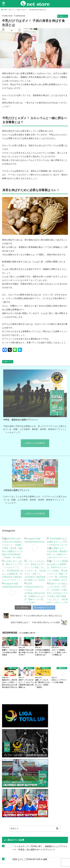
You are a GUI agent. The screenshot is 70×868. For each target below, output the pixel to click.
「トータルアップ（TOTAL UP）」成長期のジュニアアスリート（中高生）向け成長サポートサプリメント (40, 848)
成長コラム (9, 362)
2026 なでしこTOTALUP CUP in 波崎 (30, 859)
